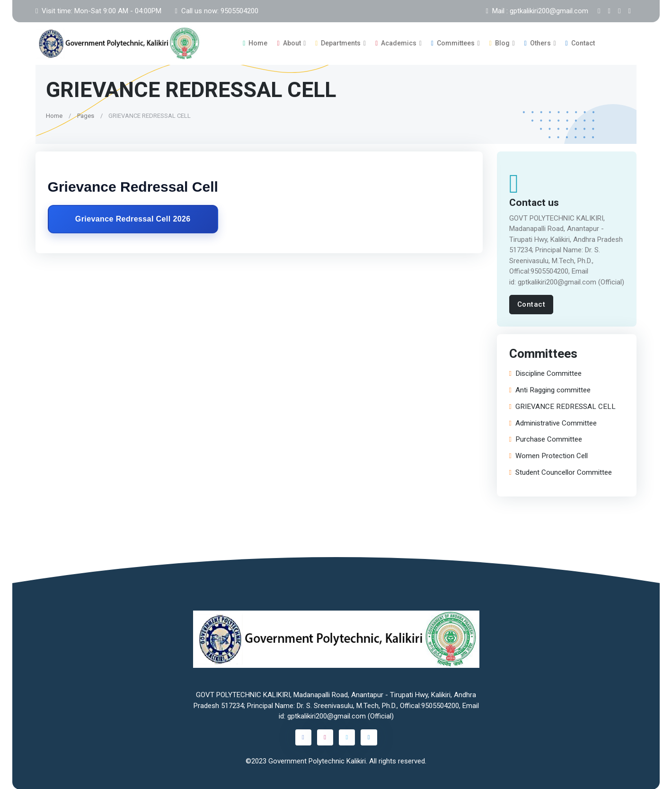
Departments (338, 43)
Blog (500, 43)
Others (538, 43)
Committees (453, 43)
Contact (580, 43)
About (289, 43)
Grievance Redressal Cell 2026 (133, 219)
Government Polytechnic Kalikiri (317, 761)
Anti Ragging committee (550, 390)
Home (255, 43)
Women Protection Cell (548, 456)
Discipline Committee (545, 373)
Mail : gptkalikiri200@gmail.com (537, 11)
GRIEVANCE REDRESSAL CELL (562, 406)
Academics (396, 43)
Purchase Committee (546, 439)
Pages (86, 115)
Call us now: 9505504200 (216, 11)
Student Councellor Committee (561, 472)
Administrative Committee (553, 423)
